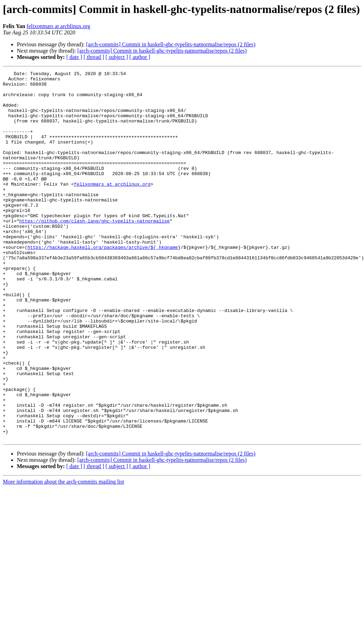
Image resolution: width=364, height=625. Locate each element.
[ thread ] (94, 57)
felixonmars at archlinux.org (58, 26)
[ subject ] (117, 57)
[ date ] (74, 57)
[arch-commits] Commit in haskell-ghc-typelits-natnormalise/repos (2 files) (171, 44)
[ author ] (140, 57)
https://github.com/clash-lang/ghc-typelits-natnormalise (95, 251)
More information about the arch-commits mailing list (63, 555)
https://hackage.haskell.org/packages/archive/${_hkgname (103, 283)
